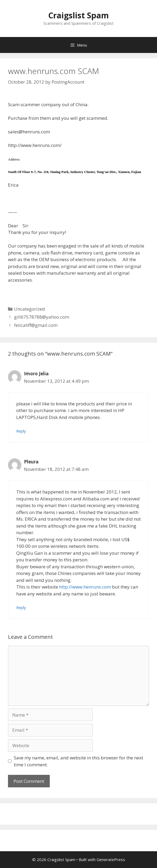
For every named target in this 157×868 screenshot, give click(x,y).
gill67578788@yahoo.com (42, 317)
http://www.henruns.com (85, 587)
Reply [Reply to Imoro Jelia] (21, 431)
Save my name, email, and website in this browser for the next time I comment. (78, 761)
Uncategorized (30, 309)
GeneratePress (111, 859)
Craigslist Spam (78, 15)
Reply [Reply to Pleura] (21, 608)
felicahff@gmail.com (36, 325)
